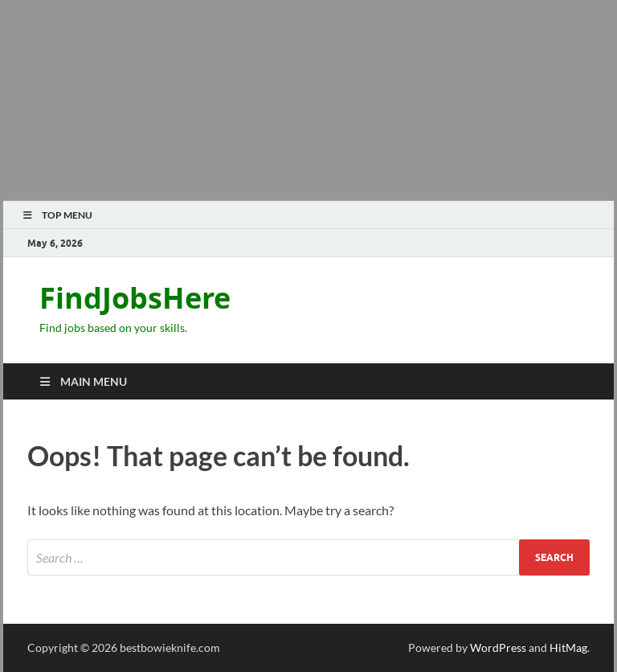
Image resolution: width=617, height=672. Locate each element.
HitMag (568, 647)
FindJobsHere (135, 298)
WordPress (498, 647)
